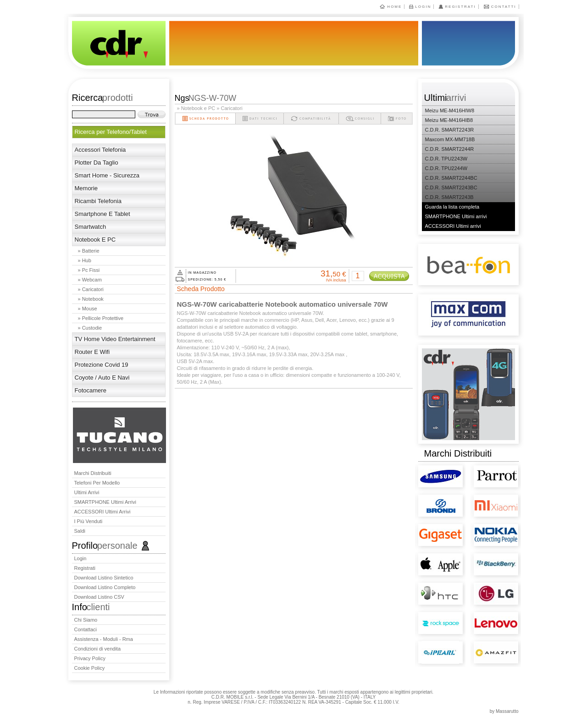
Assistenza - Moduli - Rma (104, 639)
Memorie (86, 188)
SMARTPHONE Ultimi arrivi (105, 502)
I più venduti (89, 521)
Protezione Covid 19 (102, 365)
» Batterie (89, 251)
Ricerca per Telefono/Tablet (111, 132)
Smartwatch (91, 227)
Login (423, 7)
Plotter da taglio (97, 163)
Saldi (80, 531)
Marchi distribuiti (93, 473)
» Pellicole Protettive (101, 318)
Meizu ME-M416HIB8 (449, 120)
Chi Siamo (86, 620)
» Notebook (91, 299)
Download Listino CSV (99, 597)
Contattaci (86, 629)
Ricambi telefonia (98, 201)
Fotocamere (91, 390)
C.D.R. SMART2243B (449, 197)
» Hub (85, 260)
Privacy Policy (90, 658)
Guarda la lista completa (452, 207)
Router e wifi (92, 352)
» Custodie (90, 328)
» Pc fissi (89, 270)
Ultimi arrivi (87, 492)
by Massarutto (504, 711)
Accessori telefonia (100, 150)
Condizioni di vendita (98, 649)
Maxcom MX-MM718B (450, 139)
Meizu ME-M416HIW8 (450, 110)
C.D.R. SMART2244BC (451, 178)
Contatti (504, 7)
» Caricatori (91, 289)
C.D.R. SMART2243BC (451, 188)
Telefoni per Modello (97, 483)
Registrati (460, 7)
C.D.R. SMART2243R (450, 130)
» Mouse (88, 309)
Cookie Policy (90, 668)
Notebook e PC (95, 240)
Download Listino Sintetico (104, 578)
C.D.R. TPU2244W (446, 168)
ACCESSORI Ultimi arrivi (102, 512)
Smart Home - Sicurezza (107, 175)
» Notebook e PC (196, 108)
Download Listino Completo (105, 587)
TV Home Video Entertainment (115, 339)
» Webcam (90, 280)
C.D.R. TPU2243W (446, 159)
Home (394, 7)
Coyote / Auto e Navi (102, 378)
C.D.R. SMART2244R (450, 149)
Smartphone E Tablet (102, 214)
